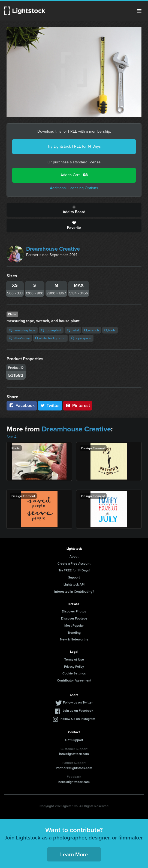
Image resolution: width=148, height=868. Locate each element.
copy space (81, 338)
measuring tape (22, 330)
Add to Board (74, 210)
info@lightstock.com (74, 754)
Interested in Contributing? (74, 591)
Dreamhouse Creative (53, 249)
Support (74, 577)
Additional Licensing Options (74, 188)
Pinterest (78, 405)
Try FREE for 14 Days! (74, 570)
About (74, 556)
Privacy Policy (74, 666)
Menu (139, 11)
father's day (19, 338)
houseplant (51, 330)
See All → (15, 437)
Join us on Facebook (78, 710)
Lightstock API (74, 584)
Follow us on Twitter (78, 702)
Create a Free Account (74, 563)
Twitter (50, 405)
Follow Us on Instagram (78, 719)
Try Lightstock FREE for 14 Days (74, 146)
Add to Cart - (74, 175)
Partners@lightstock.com (74, 768)
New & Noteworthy (74, 639)
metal (73, 330)
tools (110, 330)
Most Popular (74, 625)
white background (50, 338)
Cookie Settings (74, 673)
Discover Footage (74, 618)
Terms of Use (74, 659)
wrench (92, 330)
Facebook (22, 405)
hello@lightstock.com (74, 782)
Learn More (74, 854)
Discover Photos (74, 611)
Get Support (74, 740)
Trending (74, 632)
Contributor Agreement (74, 680)
